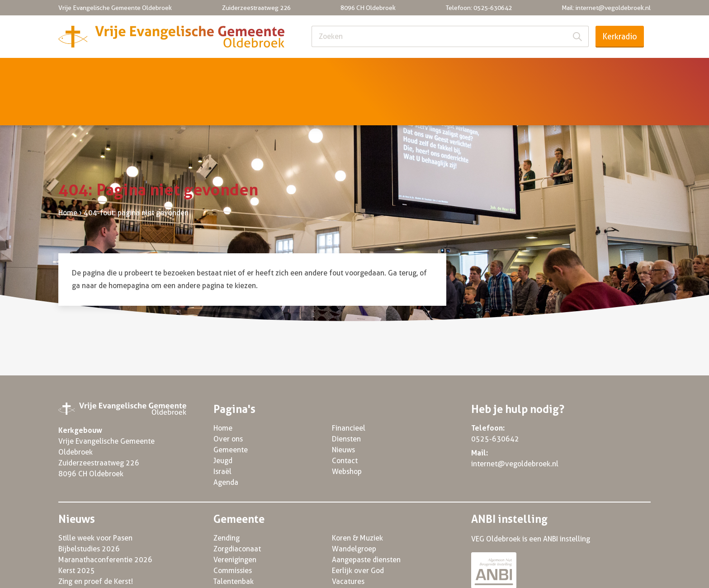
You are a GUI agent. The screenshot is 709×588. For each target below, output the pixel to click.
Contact (629, 71)
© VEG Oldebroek (87, 576)
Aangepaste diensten (366, 518)
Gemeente (203, 71)
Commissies (233, 529)
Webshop (347, 430)
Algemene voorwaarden (493, 576)
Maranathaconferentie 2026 (105, 518)
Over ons (135, 71)
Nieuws (569, 71)
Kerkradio (620, 36)
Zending (227, 496)
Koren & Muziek (357, 496)
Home (76, 71)
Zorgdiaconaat (237, 507)
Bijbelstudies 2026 (89, 507)
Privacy (426, 576)
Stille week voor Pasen (95, 496)
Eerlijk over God (358, 529)
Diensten (507, 71)
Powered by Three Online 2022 (600, 576)
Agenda (374, 71)
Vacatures (348, 540)
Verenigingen (235, 518)
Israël (318, 71)
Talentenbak (234, 540)
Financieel (439, 71)
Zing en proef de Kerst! (96, 540)
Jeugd (265, 71)
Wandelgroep (354, 507)
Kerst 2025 (77, 529)
